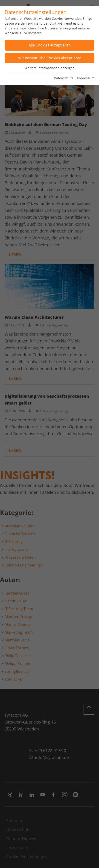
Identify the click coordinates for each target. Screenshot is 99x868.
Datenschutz (64, 78)
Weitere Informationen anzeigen (50, 68)
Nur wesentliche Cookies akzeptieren (49, 58)
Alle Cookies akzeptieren (50, 45)
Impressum (86, 78)
